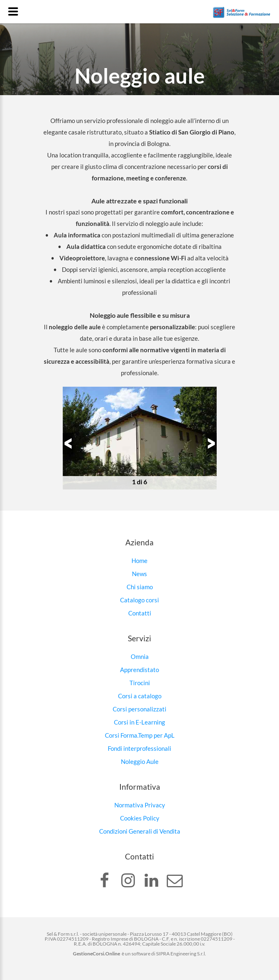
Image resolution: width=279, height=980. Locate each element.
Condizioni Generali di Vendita (140, 831)
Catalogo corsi (139, 600)
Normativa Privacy (140, 805)
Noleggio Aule (140, 761)
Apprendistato (139, 670)
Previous (73, 444)
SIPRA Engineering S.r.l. (181, 954)
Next (206, 444)
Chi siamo (140, 587)
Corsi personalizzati (139, 709)
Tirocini (140, 683)
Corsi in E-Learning (139, 722)
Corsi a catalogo (140, 696)
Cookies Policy (140, 818)
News (139, 574)
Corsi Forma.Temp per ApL (140, 735)
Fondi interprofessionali (139, 748)
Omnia (140, 656)
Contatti (140, 613)
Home (139, 561)
